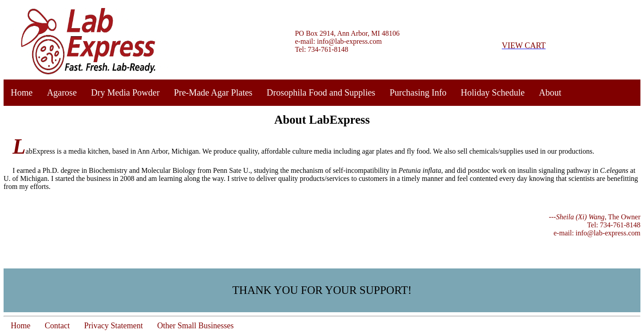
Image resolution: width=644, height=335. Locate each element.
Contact (57, 326)
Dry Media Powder (125, 92)
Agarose (62, 92)
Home (22, 92)
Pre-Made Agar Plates (213, 92)
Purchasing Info (418, 92)
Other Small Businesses (195, 326)
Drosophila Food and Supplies (321, 92)
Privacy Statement (113, 326)
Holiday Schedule (493, 92)
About (550, 92)
